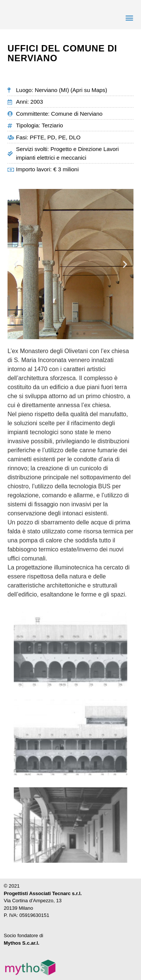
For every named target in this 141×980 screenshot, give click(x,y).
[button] (129, 17)
